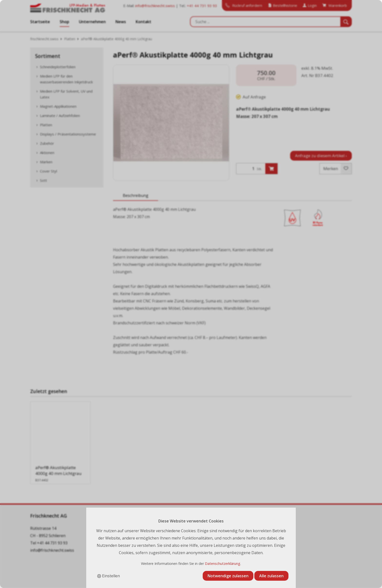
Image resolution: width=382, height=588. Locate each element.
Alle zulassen (271, 576)
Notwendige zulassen (228, 576)
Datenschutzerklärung (223, 564)
